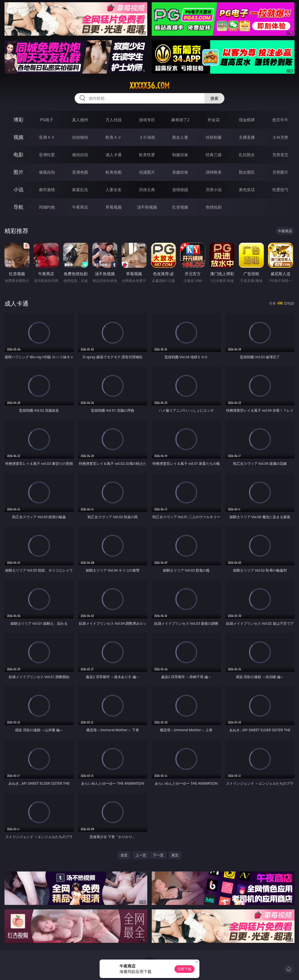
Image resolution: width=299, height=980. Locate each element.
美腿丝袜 (180, 172)
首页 (124, 855)
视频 (18, 137)
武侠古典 (147, 190)
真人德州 (80, 120)
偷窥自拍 (47, 172)
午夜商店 (80, 207)
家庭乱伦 (80, 190)
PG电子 (47, 120)
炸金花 (214, 120)
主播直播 (247, 137)
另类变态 (280, 155)
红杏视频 (180, 207)
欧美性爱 (147, 155)
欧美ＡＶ (114, 137)
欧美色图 (114, 172)
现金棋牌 (247, 120)
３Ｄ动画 (147, 137)
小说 (18, 189)
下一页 (158, 855)
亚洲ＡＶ (47, 137)
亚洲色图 (80, 172)
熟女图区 (247, 172)
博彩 (18, 120)
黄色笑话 (247, 190)
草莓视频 (114, 207)
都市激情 (47, 190)
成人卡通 (114, 155)
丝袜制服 (214, 137)
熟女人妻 (180, 137)
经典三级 (214, 155)
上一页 (141, 855)
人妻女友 (114, 190)
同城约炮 (47, 207)
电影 (18, 155)
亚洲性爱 (47, 155)
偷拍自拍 (80, 155)
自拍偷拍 (80, 137)
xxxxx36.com (149, 86)
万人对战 (114, 120)
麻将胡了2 (180, 120)
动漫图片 (147, 172)
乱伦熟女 (247, 155)
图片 (18, 172)
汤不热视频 (147, 207)
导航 (18, 207)
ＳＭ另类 (280, 137)
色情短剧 (214, 207)
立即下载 (184, 969)
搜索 (214, 98)
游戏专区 (147, 120)
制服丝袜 (180, 155)
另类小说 (214, 190)
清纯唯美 (214, 172)
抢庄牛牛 (280, 120)
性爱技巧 (280, 190)
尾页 (175, 855)
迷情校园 (180, 190)
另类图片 (280, 172)
